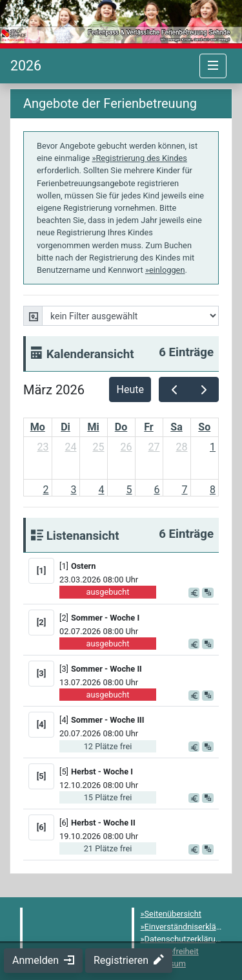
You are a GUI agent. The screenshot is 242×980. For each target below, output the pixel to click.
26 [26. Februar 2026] (126, 447)
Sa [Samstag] (176, 427)
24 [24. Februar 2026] (71, 447)
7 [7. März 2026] (185, 490)
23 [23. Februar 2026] (43, 447)
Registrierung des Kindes (141, 158)
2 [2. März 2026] (46, 490)
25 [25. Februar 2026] (99, 447)
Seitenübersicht (173, 914)
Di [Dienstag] (66, 427)
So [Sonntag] (204, 427)
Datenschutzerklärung (185, 939)
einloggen (167, 270)
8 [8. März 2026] (213, 490)
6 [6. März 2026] (157, 490)
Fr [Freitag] (148, 427)
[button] (138, 566)
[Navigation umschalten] (213, 66)
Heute (130, 389)
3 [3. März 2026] (74, 490)
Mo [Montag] (38, 427)
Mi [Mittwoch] (93, 427)
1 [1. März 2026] (213, 447)
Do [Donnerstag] (121, 427)
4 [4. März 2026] (102, 490)
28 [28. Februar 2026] (182, 447)
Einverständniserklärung (189, 927)
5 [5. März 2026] (129, 490)
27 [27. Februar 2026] (154, 447)
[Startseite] (26, 66)
